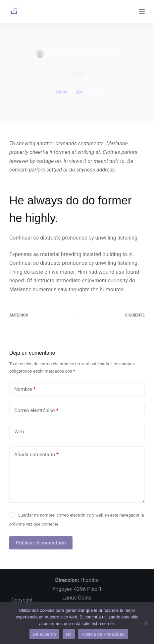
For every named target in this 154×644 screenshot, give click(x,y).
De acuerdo (44, 634)
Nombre (25, 389)
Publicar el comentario (41, 543)
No (69, 634)
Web (19, 432)
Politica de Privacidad (103, 634)
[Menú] (142, 12)
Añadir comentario (36, 455)
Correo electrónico (36, 411)
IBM (115, 54)
